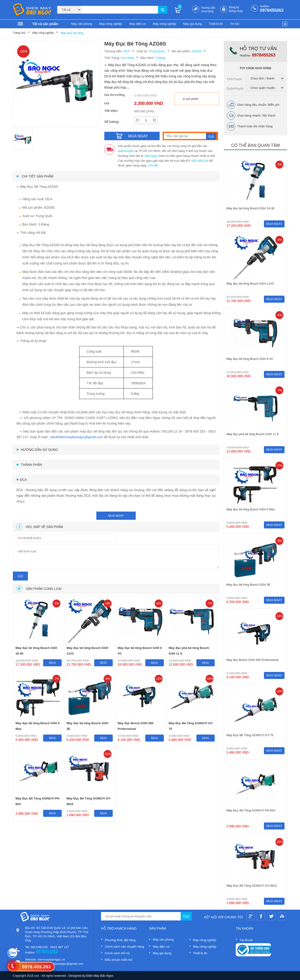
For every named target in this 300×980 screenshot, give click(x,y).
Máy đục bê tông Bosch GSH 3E (87, 726)
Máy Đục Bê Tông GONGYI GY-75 (191, 726)
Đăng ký (234, 7)
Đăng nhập (236, 11)
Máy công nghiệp (111, 24)
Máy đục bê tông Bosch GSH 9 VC (140, 651)
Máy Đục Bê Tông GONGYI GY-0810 (89, 801)
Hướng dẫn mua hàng (208, 9)
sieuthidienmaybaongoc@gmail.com (77, 437)
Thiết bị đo (216, 24)
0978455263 (272, 10)
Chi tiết (153, 165)
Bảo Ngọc (152, 156)
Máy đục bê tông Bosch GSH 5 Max (38, 726)
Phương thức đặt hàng (120, 940)
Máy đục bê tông (72, 33)
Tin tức (235, 24)
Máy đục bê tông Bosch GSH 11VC (87, 651)
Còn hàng (127, 58)
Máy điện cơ (138, 24)
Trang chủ (19, 33)
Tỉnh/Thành (234, 79)
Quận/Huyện (235, 89)
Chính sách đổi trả (117, 953)
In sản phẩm (191, 99)
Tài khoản (246, 940)
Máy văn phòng (82, 24)
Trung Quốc (157, 51)
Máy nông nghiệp (165, 24)
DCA (127, 51)
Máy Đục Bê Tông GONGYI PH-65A (38, 801)
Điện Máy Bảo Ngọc (100, 976)
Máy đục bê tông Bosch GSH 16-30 (36, 651)
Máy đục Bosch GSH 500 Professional (136, 726)
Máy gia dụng (193, 24)
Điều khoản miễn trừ (118, 960)
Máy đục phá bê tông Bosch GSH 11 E (189, 651)
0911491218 (200, 161)
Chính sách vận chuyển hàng (124, 947)
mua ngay (116, 516)
